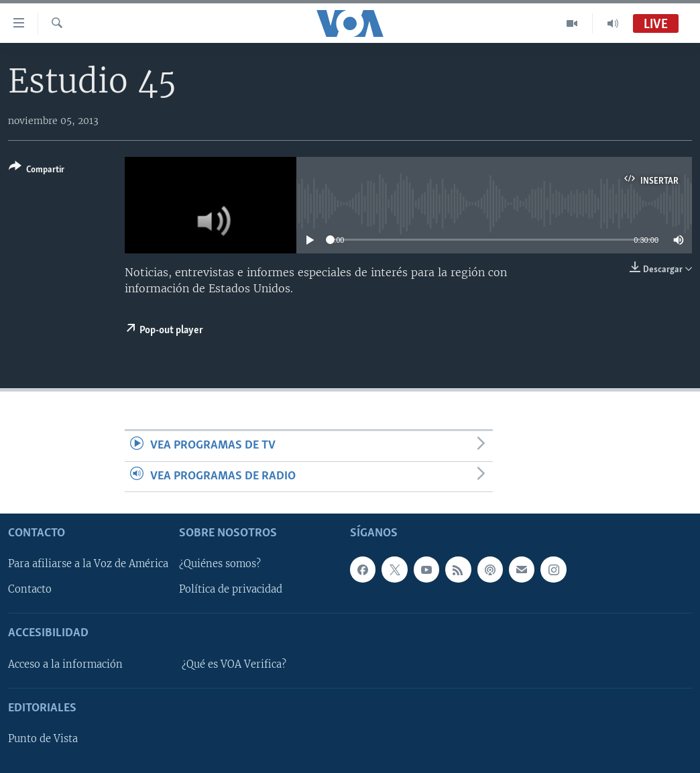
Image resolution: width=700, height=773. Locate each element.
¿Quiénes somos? (220, 564)
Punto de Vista (43, 739)
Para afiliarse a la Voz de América (88, 564)
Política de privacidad (231, 589)
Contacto (30, 589)
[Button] (37, 171)
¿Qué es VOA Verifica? (234, 664)
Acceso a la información (65, 664)
